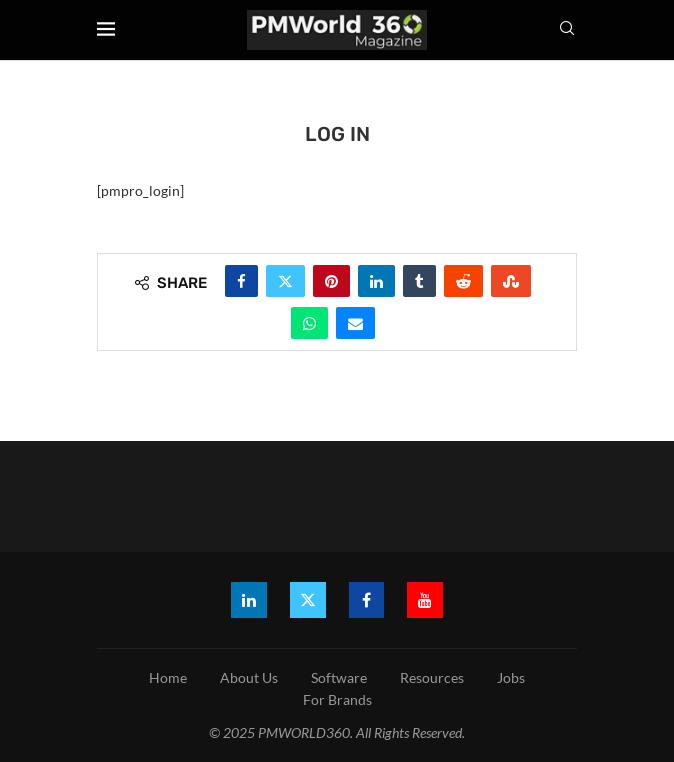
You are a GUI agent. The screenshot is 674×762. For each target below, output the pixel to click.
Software (339, 677)
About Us (249, 677)
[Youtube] (426, 600)
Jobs (511, 677)
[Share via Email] (355, 323)
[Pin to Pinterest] (331, 281)
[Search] (567, 29)
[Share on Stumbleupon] (511, 281)
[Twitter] (308, 600)
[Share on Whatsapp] (309, 323)
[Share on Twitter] (285, 281)
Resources (432, 677)
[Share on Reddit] (463, 281)
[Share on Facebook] (241, 281)
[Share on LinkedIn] (376, 281)
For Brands (337, 699)
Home (168, 677)
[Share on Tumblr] (419, 281)
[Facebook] (367, 600)
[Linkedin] (249, 600)
